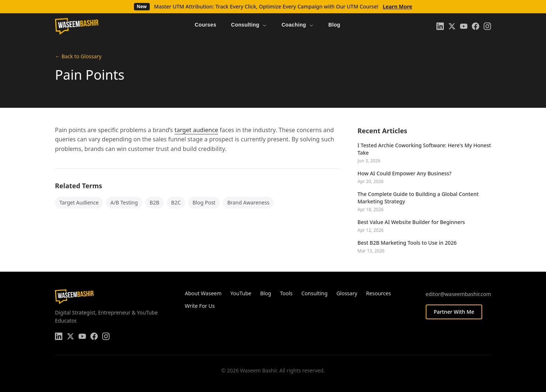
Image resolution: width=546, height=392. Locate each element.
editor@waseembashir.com (458, 294)
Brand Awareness (248, 202)
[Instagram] (487, 26)
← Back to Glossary (78, 56)
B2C (176, 202)
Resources (378, 293)
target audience (196, 130)
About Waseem (203, 293)
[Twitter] (452, 26)
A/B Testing (124, 202)
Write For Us (200, 306)
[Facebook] (476, 26)
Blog (266, 293)
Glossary (347, 293)
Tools (286, 293)
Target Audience (79, 202)
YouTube (241, 293)
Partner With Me (454, 312)
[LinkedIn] (440, 26)
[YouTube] (464, 26)
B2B (155, 202)
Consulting (315, 293)
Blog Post (204, 202)
